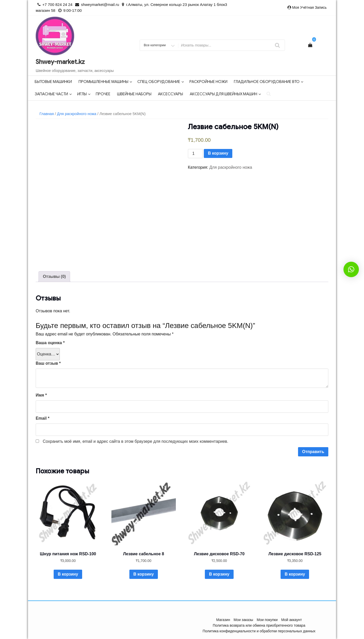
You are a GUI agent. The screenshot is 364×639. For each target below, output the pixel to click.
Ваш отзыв (48, 363)
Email (42, 418)
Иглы (84, 94)
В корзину (218, 153)
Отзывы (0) (54, 276)
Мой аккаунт (291, 620)
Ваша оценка (50, 343)
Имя (41, 395)
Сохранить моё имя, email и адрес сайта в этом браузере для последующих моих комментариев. (135, 441)
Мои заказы (243, 620)
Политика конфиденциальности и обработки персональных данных (259, 631)
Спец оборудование (161, 82)
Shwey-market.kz (60, 62)
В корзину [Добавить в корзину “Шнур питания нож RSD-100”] (68, 574)
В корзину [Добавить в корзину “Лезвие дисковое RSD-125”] (295, 574)
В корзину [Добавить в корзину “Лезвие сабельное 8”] (144, 574)
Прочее (103, 94)
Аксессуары (170, 94)
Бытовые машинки (53, 82)
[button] (351, 269)
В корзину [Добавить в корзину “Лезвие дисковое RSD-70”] (219, 574)
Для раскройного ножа (77, 114)
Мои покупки (267, 620)
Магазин (223, 620)
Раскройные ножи (208, 82)
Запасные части (53, 94)
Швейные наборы (134, 94)
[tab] (54, 277)
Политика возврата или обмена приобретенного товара (259, 625)
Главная (47, 114)
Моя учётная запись (309, 7)
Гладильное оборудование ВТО (269, 82)
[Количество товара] (195, 154)
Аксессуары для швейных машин (225, 94)
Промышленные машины (105, 82)
